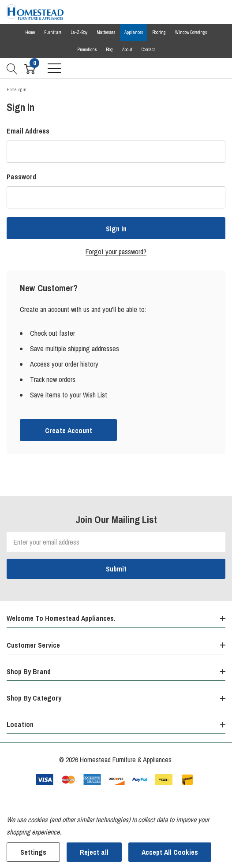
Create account (69, 430)
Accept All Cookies (170, 852)
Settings (33, 852)
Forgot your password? (116, 252)
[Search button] (12, 68)
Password (21, 177)
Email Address (28, 131)
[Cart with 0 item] (30, 68)
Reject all (94, 852)
